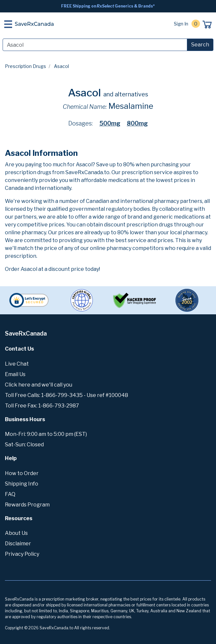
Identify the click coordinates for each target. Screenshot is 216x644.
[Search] (95, 45)
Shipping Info (22, 484)
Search (200, 45)
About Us (16, 533)
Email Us (15, 374)
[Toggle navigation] (8, 24)
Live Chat (17, 364)
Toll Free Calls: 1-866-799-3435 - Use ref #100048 (66, 395)
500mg (110, 123)
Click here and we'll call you (39, 385)
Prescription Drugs (25, 66)
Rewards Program (27, 505)
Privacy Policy (22, 554)
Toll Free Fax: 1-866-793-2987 (42, 406)
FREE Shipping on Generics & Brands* (108, 6)
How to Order (22, 473)
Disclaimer (18, 544)
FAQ (10, 494)
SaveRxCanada (34, 24)
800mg (137, 123)
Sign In (181, 24)
